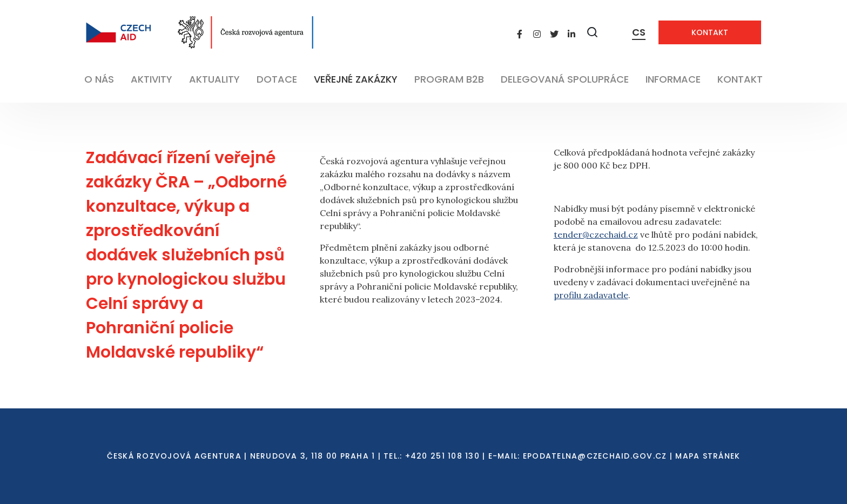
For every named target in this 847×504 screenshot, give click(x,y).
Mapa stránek (708, 456)
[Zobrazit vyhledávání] (593, 32)
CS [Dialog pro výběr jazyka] (639, 32)
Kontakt (710, 32)
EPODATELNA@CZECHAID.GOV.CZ (595, 456)
